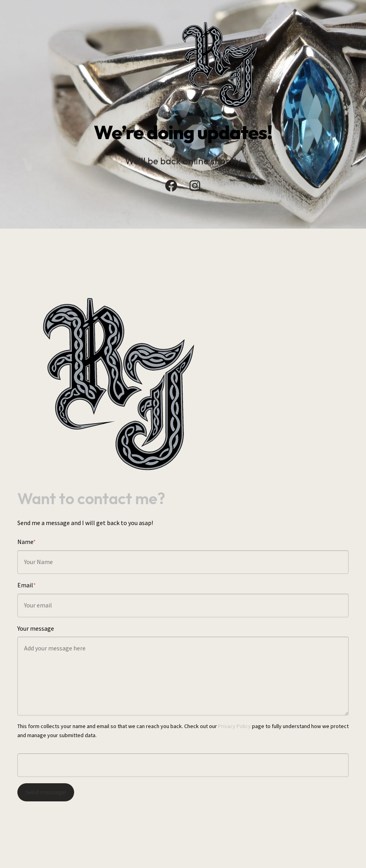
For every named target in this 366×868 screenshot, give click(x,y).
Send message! (46, 792)
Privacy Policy (234, 726)
